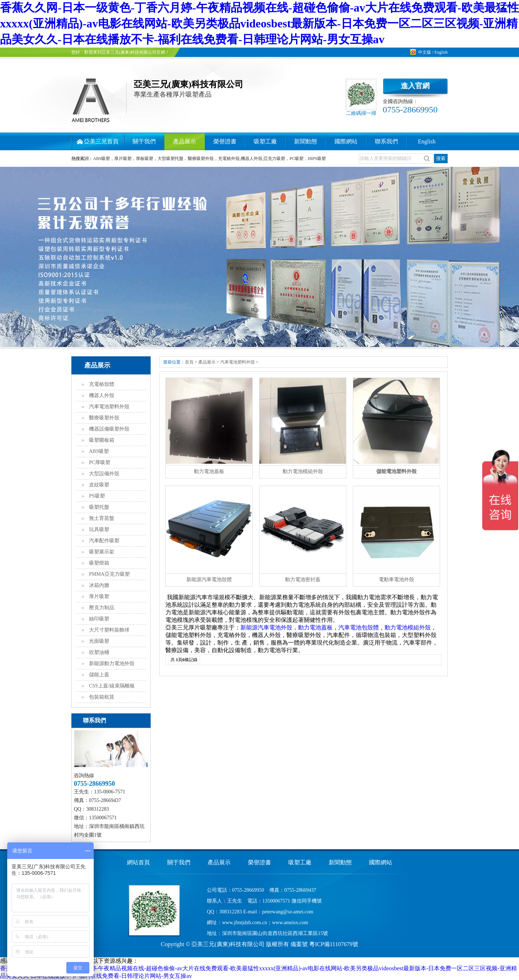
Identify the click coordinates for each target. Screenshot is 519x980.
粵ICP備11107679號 (334, 944)
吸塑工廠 (265, 141)
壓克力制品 (102, 608)
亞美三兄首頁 (101, 141)
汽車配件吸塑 (104, 541)
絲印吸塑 (99, 619)
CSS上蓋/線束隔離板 (112, 686)
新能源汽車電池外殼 (266, 627)
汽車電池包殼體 (359, 627)
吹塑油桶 (99, 652)
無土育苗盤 (102, 518)
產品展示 (185, 141)
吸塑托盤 (99, 507)
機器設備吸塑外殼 (109, 429)
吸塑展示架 (102, 552)
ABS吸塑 (99, 451)
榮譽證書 (225, 141)
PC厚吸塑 (100, 462)
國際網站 (346, 141)
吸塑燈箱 (99, 563)
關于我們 (144, 141)
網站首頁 (138, 862)
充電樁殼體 (102, 384)
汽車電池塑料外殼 (109, 407)
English (441, 52)
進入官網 (415, 86)
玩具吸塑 (99, 529)
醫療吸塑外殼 (104, 418)
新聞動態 (306, 141)
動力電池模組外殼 (408, 627)
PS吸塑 (97, 496)
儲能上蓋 (99, 675)
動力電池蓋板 (315, 627)
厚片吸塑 (99, 596)
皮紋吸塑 (99, 485)
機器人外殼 (102, 395)
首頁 (189, 362)
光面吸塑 (99, 641)
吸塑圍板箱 (102, 440)
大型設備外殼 (104, 474)
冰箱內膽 (99, 585)
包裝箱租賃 (102, 697)
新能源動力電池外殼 (112, 663)
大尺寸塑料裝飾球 (109, 630)
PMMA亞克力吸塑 (109, 574)
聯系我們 (386, 141)
